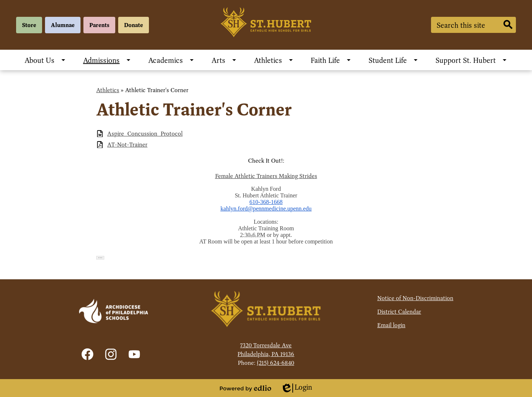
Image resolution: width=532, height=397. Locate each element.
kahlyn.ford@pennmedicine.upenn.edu (266, 209)
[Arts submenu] (224, 60)
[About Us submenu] (45, 60)
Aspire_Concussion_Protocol (145, 134)
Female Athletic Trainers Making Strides (266, 176)
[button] (100, 258)
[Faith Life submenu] (331, 60)
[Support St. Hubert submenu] (471, 60)
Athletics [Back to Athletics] (108, 90)
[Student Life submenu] (394, 60)
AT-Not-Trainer (127, 145)
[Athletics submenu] (274, 60)
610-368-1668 (266, 202)
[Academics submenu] (171, 60)
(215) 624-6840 (276, 363)
